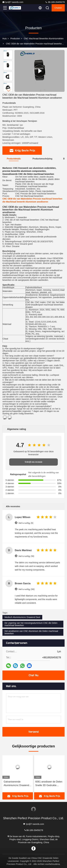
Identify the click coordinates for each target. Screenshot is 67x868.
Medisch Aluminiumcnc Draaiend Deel (22, 617)
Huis (5, 39)
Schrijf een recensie (33, 462)
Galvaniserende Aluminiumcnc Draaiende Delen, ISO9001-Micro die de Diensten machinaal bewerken (18, 784)
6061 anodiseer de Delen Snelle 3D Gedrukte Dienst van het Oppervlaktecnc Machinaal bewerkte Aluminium (49, 784)
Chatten (58, 8)
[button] (9, 91)
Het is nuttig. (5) (26, 523)
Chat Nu (34, 675)
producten (15, 39)
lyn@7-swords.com (13, 2)
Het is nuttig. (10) (26, 556)
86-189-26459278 (55, 2)
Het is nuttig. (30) (26, 589)
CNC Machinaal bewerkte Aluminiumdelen (44, 39)
